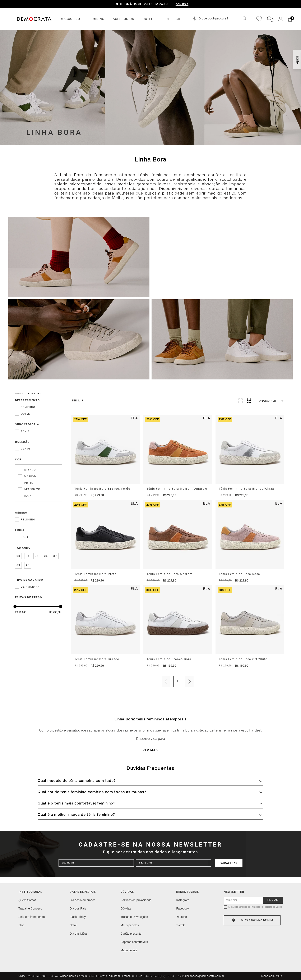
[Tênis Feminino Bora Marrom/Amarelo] (178, 456)
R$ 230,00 (55, 612)
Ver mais (150, 750)
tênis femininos (226, 730)
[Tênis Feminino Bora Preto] (105, 541)
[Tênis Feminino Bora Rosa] (250, 541)
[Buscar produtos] (244, 18)
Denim (26, 449)
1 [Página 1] (178, 681)
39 (18, 565)
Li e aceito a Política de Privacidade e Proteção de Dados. (255, 907)
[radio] (240, 401)
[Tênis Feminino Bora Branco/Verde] (105, 456)
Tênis (25, 431)
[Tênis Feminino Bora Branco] (105, 627)
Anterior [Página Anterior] (166, 682)
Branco (30, 470)
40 (27, 565)
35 (37, 556)
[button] (195, 19)
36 (46, 556)
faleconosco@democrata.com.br (204, 976)
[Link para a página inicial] (20, 394)
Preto (29, 483)
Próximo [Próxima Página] (189, 682)
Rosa (28, 496)
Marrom (30, 477)
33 (18, 556)
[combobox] (223, 19)
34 (27, 556)
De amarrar (30, 587)
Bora (25, 537)
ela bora (35, 394)
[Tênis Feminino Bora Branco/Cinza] (250, 456)
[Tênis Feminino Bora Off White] (250, 627)
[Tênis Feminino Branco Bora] (178, 627)
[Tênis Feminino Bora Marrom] (178, 541)
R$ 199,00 (21, 612)
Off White (32, 489)
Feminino (28, 407)
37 (55, 556)
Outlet (26, 414)
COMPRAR (182, 4)
